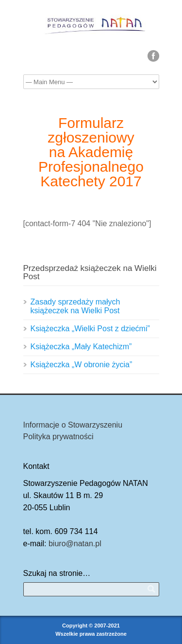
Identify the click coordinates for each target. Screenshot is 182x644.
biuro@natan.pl (75, 544)
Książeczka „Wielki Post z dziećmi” (90, 329)
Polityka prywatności (58, 437)
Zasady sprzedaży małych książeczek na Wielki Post (75, 306)
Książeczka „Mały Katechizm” (81, 347)
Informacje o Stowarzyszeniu (73, 425)
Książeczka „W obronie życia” (82, 365)
